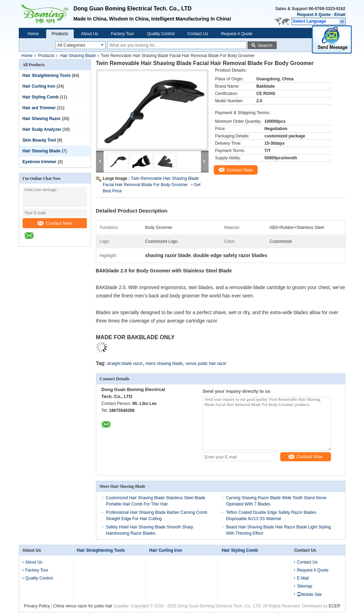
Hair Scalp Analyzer (42, 129)
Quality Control (161, 34)
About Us (90, 34)
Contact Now (55, 223)
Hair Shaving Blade (78, 56)
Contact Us (198, 34)
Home (33, 34)
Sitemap (305, 586)
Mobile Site (309, 595)
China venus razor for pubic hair (83, 606)
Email (340, 15)
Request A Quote (314, 15)
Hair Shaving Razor (42, 119)
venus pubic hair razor (206, 364)
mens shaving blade (164, 364)
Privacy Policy (37, 606)
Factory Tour (122, 34)
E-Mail (303, 578)
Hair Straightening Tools (47, 75)
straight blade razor (125, 364)
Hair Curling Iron (39, 86)
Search (265, 45)
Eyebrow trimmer (40, 162)
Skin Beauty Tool (39, 140)
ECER (334, 606)
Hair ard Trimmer (39, 108)
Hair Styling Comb (41, 97)
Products (60, 34)
